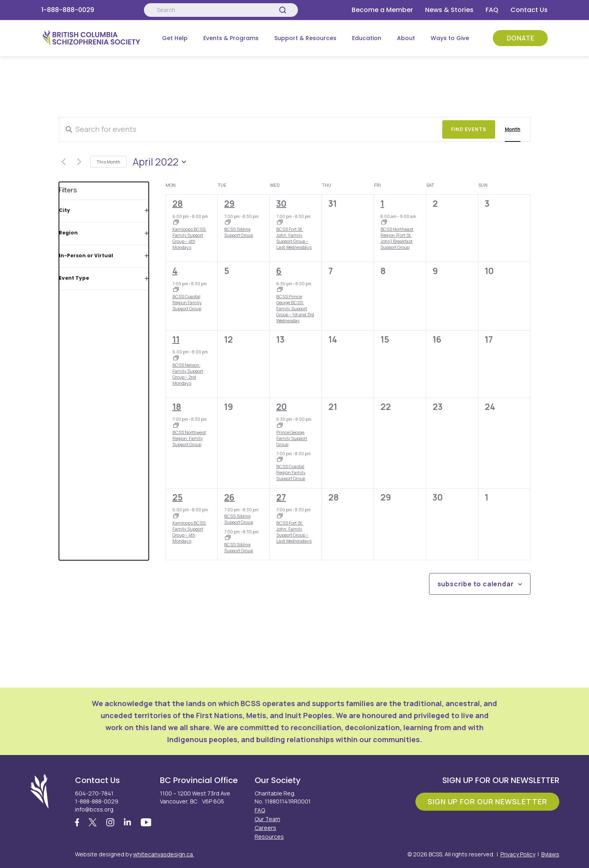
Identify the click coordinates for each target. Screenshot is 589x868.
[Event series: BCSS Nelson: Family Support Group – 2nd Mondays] (176, 359)
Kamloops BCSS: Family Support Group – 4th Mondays (189, 238)
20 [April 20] (281, 407)
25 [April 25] (178, 497)
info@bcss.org (94, 809)
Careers (265, 828)
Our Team (267, 819)
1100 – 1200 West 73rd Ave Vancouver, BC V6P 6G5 (195, 797)
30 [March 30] (281, 204)
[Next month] (79, 162)
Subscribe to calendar (476, 584)
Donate (521, 38)
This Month (108, 162)
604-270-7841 (94, 793)
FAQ (492, 10)
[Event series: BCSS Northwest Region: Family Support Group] (176, 426)
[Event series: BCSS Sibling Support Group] (228, 223)
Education (367, 38)
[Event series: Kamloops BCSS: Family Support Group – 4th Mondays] (176, 223)
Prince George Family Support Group (292, 438)
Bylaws (550, 854)
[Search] (283, 10)
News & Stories (449, 10)
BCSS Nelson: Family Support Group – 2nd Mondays (188, 374)
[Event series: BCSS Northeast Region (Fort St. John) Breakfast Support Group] (384, 223)
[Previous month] (64, 162)
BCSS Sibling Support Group (239, 232)
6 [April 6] (279, 271)
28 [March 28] (178, 204)
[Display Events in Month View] (513, 129)
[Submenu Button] (193, 38)
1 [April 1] (382, 204)
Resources (269, 837)
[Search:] (221, 10)
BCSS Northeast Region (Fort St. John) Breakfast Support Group (397, 238)
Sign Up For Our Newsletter (487, 801)
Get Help (175, 38)
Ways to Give (450, 38)
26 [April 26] (229, 497)
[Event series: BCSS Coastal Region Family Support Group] (176, 290)
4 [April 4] (175, 271)
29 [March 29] (229, 204)
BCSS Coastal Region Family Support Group (187, 302)
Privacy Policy (518, 854)
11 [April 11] (176, 339)
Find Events (469, 129)
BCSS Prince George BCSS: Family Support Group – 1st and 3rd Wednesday (295, 309)
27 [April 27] (281, 497)
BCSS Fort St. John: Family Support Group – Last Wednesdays (294, 238)
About (406, 38)
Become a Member (382, 10)
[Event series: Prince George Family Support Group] (280, 290)
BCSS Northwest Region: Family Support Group (189, 438)
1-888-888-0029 (68, 10)
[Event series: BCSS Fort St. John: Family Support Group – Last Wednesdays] (280, 223)
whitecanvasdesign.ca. (164, 854)
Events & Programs (231, 38)
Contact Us (529, 10)
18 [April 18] (177, 407)
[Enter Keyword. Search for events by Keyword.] (251, 129)
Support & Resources (305, 38)
